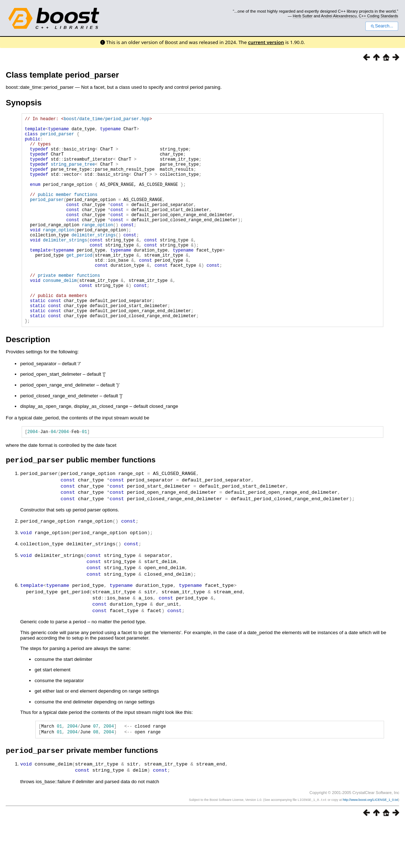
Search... (382, 26)
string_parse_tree (73, 175)
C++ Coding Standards (378, 16)
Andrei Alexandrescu (339, 16)
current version (266, 42)
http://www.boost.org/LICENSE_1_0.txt (370, 845)
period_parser (57, 138)
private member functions (69, 310)
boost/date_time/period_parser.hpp (107, 120)
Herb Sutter (303, 16)
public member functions (68, 212)
